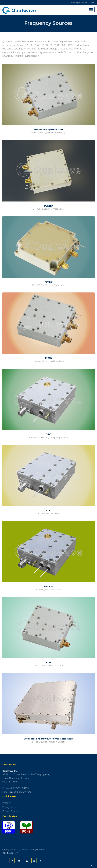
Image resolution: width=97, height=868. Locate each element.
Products (7, 803)
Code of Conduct (11, 811)
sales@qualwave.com (20, 792)
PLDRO (49, 206)
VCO (49, 510)
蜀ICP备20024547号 (11, 853)
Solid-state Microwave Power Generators (49, 739)
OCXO (48, 663)
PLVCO (49, 282)
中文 (93, 2)
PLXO (49, 358)
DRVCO (49, 587)
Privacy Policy (9, 807)
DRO (48, 434)
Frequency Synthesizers (49, 130)
